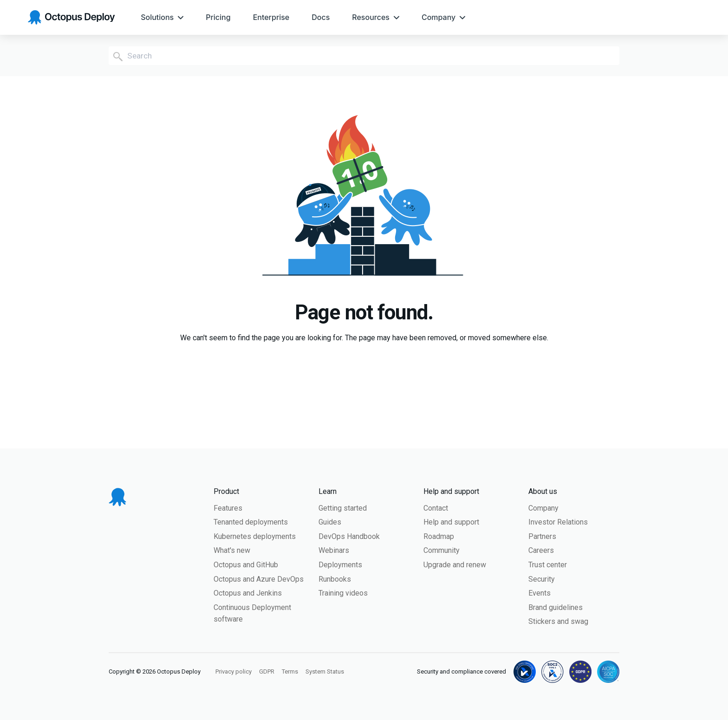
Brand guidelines (556, 607)
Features (228, 508)
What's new (232, 550)
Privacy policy (234, 671)
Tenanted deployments (251, 522)
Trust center (548, 565)
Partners (542, 536)
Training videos (343, 593)
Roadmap (439, 536)
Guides (330, 522)
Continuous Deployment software (252, 613)
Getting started (343, 508)
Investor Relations (558, 522)
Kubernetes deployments (255, 536)
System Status (325, 671)
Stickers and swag (558, 621)
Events (539, 593)
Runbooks (335, 579)
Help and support (451, 522)
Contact (436, 508)
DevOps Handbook (349, 536)
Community (442, 550)
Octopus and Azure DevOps (259, 579)
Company (543, 508)
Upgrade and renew (455, 565)
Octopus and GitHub (246, 565)
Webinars (334, 550)
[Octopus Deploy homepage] (71, 17)
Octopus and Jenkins (248, 593)
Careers (541, 550)
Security (542, 579)
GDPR (267, 671)
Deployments (340, 565)
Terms (290, 671)
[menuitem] (162, 17)
